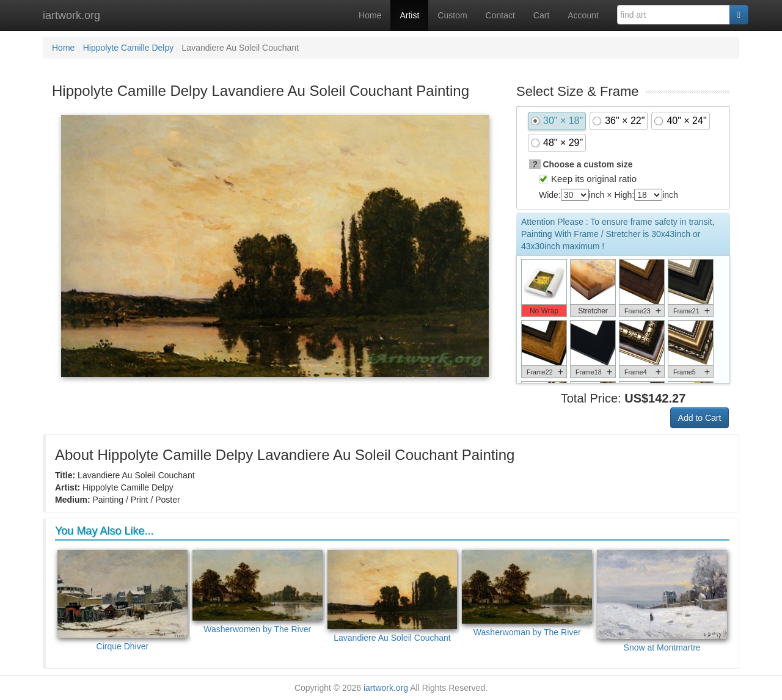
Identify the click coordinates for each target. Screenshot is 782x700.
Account (583, 15)
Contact (500, 15)
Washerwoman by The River (527, 593)
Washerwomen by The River (258, 592)
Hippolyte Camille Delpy (129, 48)
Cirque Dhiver (122, 600)
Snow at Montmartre (662, 601)
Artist (409, 15)
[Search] (739, 15)
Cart (541, 15)
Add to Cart (700, 418)
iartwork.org (71, 15)
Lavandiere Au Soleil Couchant (393, 596)
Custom (452, 15)
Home (370, 15)
